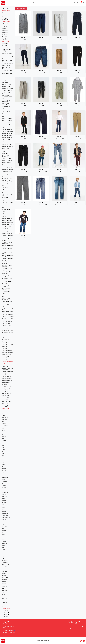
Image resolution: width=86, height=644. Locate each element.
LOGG (3, 476)
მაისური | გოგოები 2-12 (7, 124)
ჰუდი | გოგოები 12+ (6, 394)
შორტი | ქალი (5, 384)
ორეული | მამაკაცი (6, 141)
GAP (3, 532)
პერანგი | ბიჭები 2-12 (7, 160)
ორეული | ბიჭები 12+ (7, 133)
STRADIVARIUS (5, 562)
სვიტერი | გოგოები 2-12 (7, 331)
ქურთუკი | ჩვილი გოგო (7, 352)
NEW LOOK (4, 423)
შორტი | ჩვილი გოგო (7, 388)
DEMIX (3, 559)
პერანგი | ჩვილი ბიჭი (7, 166)
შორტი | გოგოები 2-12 (7, 381)
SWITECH (4, 461)
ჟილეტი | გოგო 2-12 (6, 213)
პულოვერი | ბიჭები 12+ (7, 168)
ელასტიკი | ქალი (6, 86)
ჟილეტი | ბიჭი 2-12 (6, 211)
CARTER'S (4, 583)
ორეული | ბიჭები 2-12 (7, 135)
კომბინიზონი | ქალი (7, 110)
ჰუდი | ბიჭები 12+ (6, 390)
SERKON (4, 534)
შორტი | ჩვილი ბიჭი (7, 386)
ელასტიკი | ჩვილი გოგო (8, 88)
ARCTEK (3, 570)
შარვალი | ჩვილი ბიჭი (7, 358)
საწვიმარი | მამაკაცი (7, 322)
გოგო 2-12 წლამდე (6, 23)
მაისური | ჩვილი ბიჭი (7, 130)
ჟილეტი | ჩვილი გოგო (7, 219)
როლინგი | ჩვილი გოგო (8, 232)
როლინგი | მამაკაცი (7, 226)
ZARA (3, 410)
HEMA (3, 448)
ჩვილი (51, 3)
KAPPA (3, 557)
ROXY (3, 421)
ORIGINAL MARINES (6, 517)
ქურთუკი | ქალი (6, 349)
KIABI (3, 446)
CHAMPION (4, 574)
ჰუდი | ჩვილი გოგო (7, 403)
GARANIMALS (5, 427)
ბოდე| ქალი (5, 83)
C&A (3, 521)
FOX (3, 504)
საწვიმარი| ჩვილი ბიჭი (7, 329)
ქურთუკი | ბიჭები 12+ (7, 339)
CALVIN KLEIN (5, 468)
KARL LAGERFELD (5, 578)
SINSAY (3, 546)
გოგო (29, 3)
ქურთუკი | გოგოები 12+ (7, 343)
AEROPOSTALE (5, 514)
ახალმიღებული (6, 43)
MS (3, 483)
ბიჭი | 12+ (4, 29)
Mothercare (4, 561)
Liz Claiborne (5, 579)
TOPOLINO (4, 502)
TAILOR (3, 472)
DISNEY (3, 416)
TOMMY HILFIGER (5, 418)
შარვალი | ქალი (6, 356)
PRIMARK (4, 487)
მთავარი (5, 624)
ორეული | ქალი (6, 143)
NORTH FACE (5, 572)
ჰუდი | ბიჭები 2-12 (6, 392)
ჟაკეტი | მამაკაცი (6, 189)
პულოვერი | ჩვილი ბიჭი (8, 182)
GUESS (3, 433)
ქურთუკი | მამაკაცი (6, 347)
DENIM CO (4, 485)
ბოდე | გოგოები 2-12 (7, 79)
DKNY (3, 525)
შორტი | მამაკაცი (6, 382)
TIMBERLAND (5, 442)
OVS (3, 453)
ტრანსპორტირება (8, 630)
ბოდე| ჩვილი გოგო (6, 85)
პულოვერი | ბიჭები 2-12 (7, 170)
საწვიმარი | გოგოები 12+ (8, 317)
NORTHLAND (5, 527)
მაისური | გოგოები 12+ (7, 122)
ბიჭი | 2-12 (4, 27)
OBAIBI (3, 465)
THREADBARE (5, 591)
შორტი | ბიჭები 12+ (6, 375)
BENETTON (4, 542)
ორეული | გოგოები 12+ (7, 137)
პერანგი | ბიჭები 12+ (7, 158)
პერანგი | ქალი (6, 164)
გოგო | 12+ (4, 25)
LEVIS (3, 438)
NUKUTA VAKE (5, 493)
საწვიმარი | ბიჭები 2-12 (7, 315)
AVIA (3, 589)
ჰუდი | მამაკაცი (6, 397)
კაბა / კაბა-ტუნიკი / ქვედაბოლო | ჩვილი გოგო (7, 97)
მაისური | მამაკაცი (6, 126)
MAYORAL (4, 512)
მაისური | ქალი (6, 128)
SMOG (3, 435)
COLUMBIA (4, 444)
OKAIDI (3, 463)
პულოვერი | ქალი (6, 180)
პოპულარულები (6, 47)
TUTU (3, 506)
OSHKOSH (4, 480)
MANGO (3, 431)
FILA (3, 529)
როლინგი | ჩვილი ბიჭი (7, 230)
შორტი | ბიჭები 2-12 (7, 377)
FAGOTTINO (4, 566)
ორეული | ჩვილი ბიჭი (7, 145)
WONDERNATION (5, 581)
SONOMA (4, 576)
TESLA (3, 568)
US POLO (4, 495)
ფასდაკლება (5, 45)
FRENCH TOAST (5, 478)
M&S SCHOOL (5, 508)
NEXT (3, 474)
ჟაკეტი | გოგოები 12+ (7, 187)
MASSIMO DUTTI (5, 564)
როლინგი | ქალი (6, 228)
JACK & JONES (5, 425)
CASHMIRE (4, 585)
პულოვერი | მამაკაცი (7, 178)
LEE (3, 467)
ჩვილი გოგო (5, 34)
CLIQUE (3, 491)
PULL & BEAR (5, 440)
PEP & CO (4, 470)
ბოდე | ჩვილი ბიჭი (6, 81)
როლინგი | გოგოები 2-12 (8, 224)
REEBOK (4, 459)
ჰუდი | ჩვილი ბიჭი (6, 401)
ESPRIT (3, 523)
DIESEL (3, 549)
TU (2, 451)
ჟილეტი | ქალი (5, 217)
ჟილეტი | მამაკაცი (6, 215)
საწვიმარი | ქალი (6, 324)
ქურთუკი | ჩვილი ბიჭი (7, 350)
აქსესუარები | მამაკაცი (7, 63)
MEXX (3, 429)
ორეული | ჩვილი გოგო (7, 147)
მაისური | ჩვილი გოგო (7, 132)
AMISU (3, 594)
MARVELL (4, 499)
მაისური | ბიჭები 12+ (7, 118)
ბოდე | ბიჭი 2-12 (6, 77)
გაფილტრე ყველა (6, 10)
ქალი (40, 3)
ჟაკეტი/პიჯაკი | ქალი (7, 201)
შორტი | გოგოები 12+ (7, 379)
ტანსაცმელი (5, 31)
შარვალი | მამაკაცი (6, 354)
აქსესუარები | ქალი (7, 65)
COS (3, 547)
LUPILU (3, 489)
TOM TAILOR (4, 587)
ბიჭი (34, 3)
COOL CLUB (4, 555)
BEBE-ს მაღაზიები (79, 624)
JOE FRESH (4, 538)
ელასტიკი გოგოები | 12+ (8, 90)
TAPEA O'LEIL (5, 497)
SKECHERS (4, 500)
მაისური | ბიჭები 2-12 (7, 120)
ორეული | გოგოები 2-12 (7, 139)
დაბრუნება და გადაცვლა (9, 633)
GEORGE (4, 450)
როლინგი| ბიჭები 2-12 (7, 234)
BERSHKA (4, 536)
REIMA (3, 455)
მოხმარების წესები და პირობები (9, 627)
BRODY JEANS (5, 482)
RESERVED (4, 436)
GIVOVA (3, 593)
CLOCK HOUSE (5, 553)
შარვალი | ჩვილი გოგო (7, 360)
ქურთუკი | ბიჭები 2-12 (7, 341)
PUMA (3, 540)
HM (3, 414)
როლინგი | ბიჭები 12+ (7, 220)
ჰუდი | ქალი (5, 399)
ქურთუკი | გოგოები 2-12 (7, 345)
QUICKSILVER (5, 420)
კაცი (45, 3)
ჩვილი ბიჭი (5, 36)
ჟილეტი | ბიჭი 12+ (6, 209)
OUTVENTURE (5, 457)
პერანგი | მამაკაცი (6, 162)
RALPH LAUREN (5, 530)
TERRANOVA (4, 544)
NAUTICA (4, 519)
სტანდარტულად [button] (21, 9)
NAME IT (4, 510)
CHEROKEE (4, 551)
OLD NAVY (4, 412)
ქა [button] (75, 3)
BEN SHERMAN (5, 515)
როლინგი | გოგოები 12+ (8, 222)
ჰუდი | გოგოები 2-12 (7, 396)
